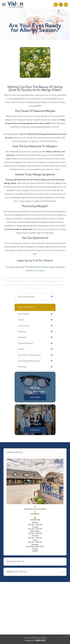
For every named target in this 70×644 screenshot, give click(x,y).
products (21, 349)
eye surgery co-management (29, 355)
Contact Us (35, 430)
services (21, 320)
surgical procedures (25, 343)
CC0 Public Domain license (36, 267)
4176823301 (35, 514)
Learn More (35, 397)
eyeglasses (22, 331)
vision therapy (24, 314)
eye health (22, 337)
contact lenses (24, 326)
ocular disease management (29, 361)
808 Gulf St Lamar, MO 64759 (35, 508)
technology (22, 367)
